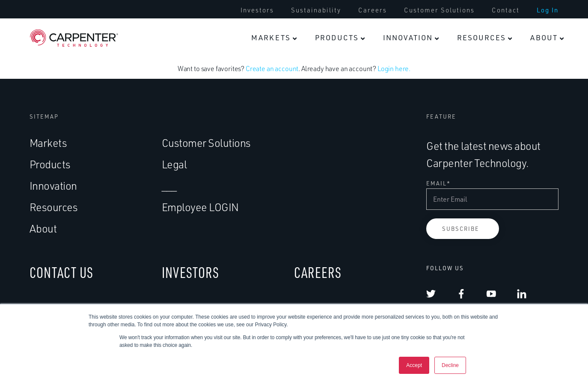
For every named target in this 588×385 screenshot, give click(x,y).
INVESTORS (190, 273)
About (544, 37)
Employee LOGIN (200, 207)
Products (337, 37)
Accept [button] (414, 365)
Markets (271, 37)
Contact (506, 10)
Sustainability (316, 10)
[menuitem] (257, 10)
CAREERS (318, 273)
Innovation (408, 37)
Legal (174, 164)
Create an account (272, 69)
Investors (257, 10)
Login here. (394, 69)
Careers (373, 10)
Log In (548, 10)
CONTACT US (61, 273)
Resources (481, 37)
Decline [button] (450, 365)
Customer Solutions (439, 10)
